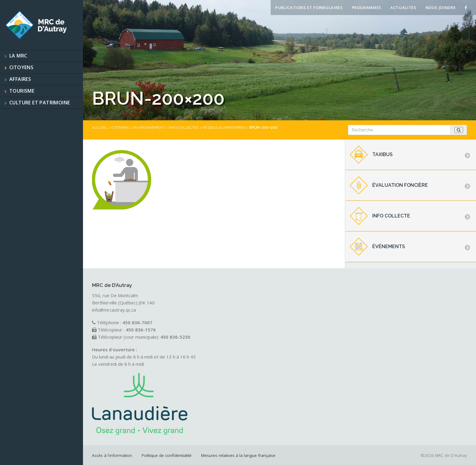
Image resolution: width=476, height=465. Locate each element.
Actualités (403, 8)
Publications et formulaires (309, 8)
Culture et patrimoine (40, 103)
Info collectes (184, 128)
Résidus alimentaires (224, 128)
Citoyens (21, 67)
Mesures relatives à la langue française (238, 455)
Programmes (367, 8)
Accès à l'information (112, 455)
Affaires (20, 79)
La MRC (18, 56)
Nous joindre (441, 8)
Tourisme (22, 91)
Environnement (149, 128)
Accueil (100, 128)
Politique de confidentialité (167, 455)
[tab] (411, 155)
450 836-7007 (137, 322)
